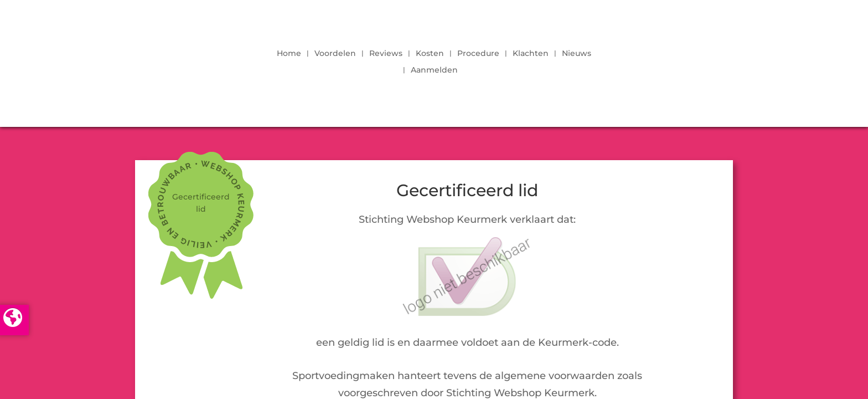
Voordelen (335, 54)
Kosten (430, 54)
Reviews (386, 54)
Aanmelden (434, 70)
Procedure (478, 54)
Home (289, 54)
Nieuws (577, 54)
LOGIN (702, 59)
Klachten (531, 54)
